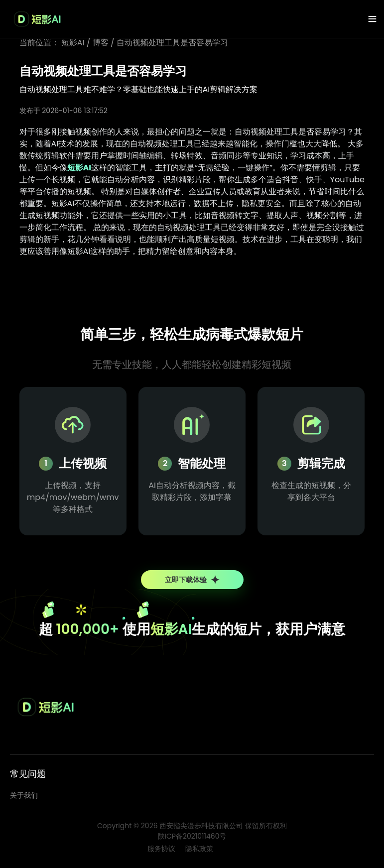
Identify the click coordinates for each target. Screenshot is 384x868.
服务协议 (161, 849)
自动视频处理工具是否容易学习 (172, 43)
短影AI (73, 43)
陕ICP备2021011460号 (192, 836)
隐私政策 (199, 849)
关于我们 (24, 795)
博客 (101, 43)
